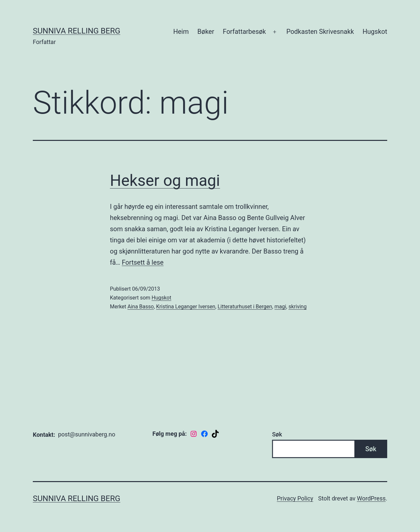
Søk (277, 434)
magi (280, 307)
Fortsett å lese (143, 262)
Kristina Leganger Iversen (186, 307)
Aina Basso (141, 307)
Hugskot (375, 32)
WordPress (371, 498)
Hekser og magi (165, 180)
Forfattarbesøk (244, 32)
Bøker (206, 32)
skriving (297, 307)
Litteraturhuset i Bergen (245, 307)
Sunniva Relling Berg (77, 31)
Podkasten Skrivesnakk (320, 32)
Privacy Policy (295, 498)
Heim (181, 32)
